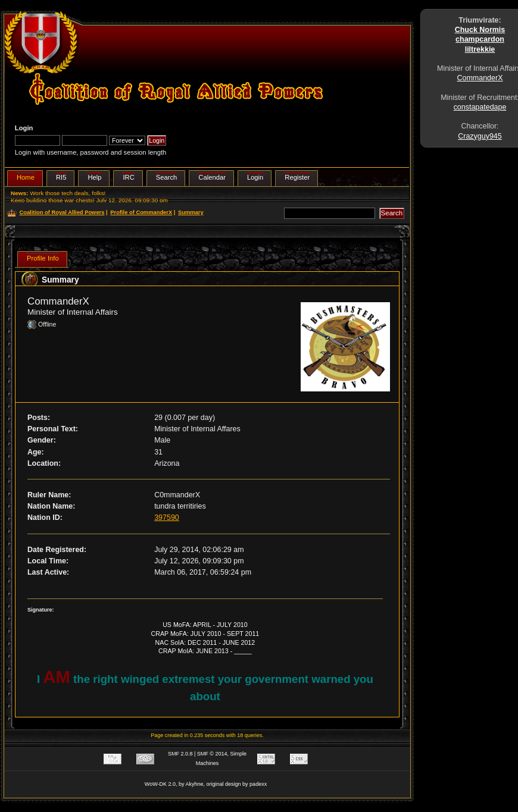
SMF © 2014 (212, 754)
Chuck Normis (480, 30)
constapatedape (480, 107)
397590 (167, 518)
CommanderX (480, 78)
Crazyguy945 (480, 136)
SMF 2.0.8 (180, 754)
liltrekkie (480, 49)
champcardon (480, 39)
